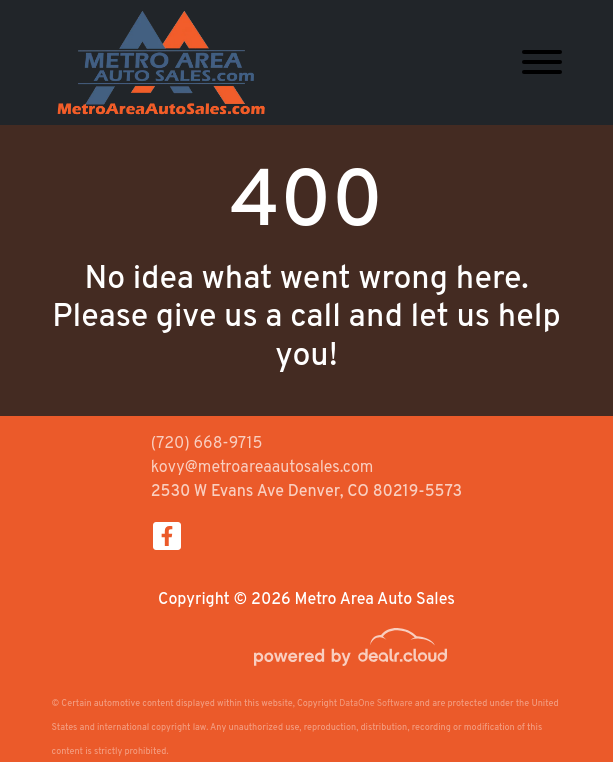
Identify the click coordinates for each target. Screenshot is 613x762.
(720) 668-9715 (207, 444)
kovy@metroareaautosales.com (262, 468)
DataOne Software (375, 703)
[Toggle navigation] (542, 62)
